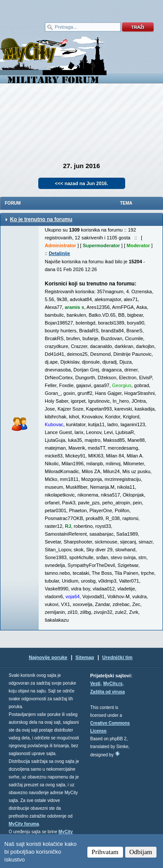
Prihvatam (105, 852)
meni (41, 9)
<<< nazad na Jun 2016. (81, 183)
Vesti (95, 684)
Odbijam (141, 852)
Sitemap (85, 657)
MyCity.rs (113, 684)
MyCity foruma (24, 824)
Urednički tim (117, 657)
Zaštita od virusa (108, 692)
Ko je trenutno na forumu (41, 219)
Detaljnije (59, 253)
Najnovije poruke (48, 657)
